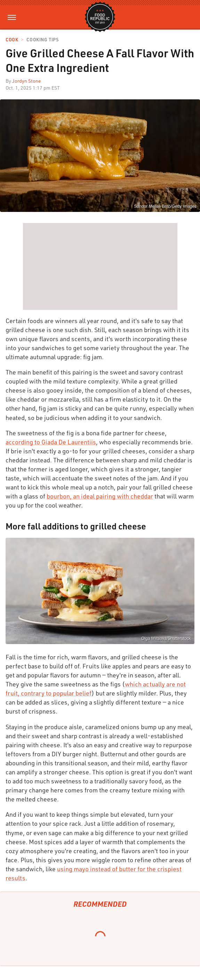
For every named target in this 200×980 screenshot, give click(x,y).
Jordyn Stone (27, 81)
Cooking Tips (42, 40)
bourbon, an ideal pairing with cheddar (100, 496)
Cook (12, 40)
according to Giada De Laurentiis (51, 442)
